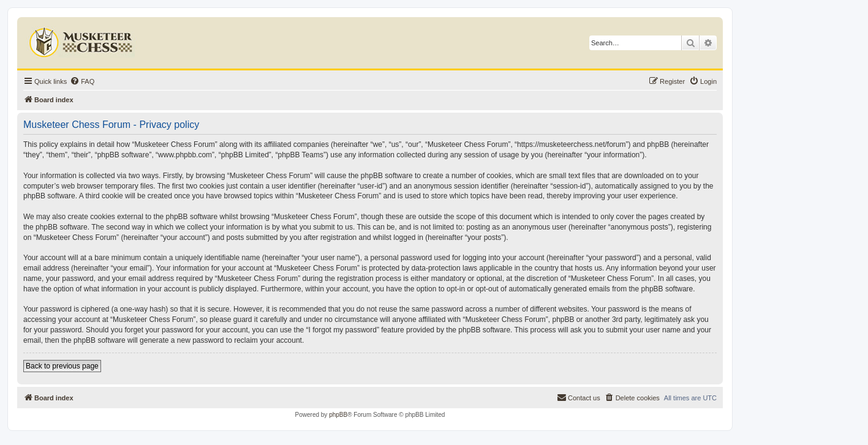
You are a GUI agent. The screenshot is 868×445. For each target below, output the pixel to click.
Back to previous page (62, 366)
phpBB (338, 415)
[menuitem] (82, 81)
